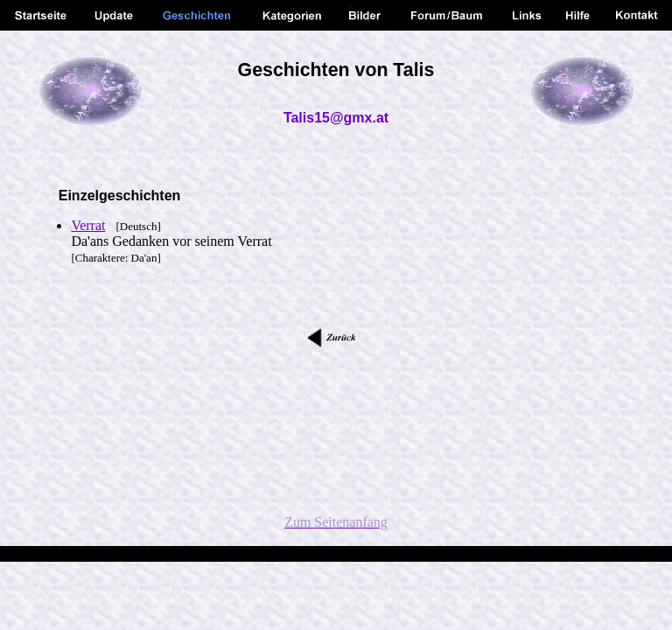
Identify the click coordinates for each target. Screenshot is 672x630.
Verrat (88, 225)
